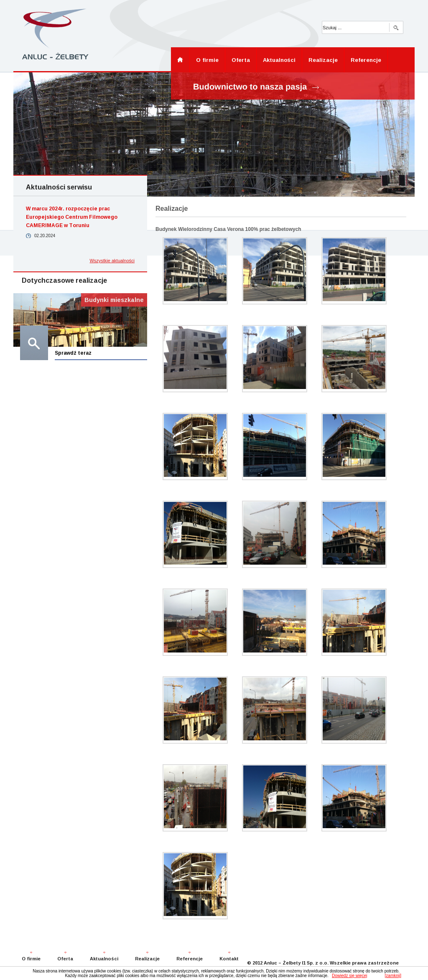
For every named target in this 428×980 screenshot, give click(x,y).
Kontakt (229, 959)
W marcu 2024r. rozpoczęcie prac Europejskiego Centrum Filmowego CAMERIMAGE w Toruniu (72, 217)
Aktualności (279, 60)
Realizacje (323, 60)
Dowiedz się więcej (349, 976)
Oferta (241, 60)
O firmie (207, 60)
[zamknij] (393, 976)
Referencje (366, 60)
